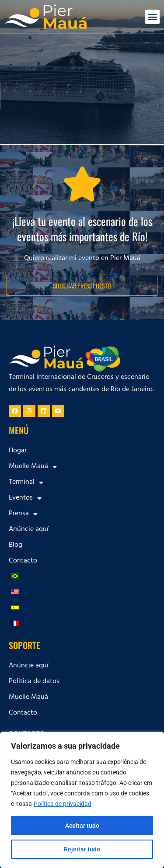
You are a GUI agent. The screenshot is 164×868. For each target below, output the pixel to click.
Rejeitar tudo (82, 849)
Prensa (23, 514)
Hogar (18, 451)
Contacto (23, 561)
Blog (16, 545)
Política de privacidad (63, 804)
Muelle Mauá (33, 467)
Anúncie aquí (29, 530)
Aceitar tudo (82, 826)
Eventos (25, 498)
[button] (152, 17)
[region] (82, 800)
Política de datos (34, 682)
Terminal (26, 483)
